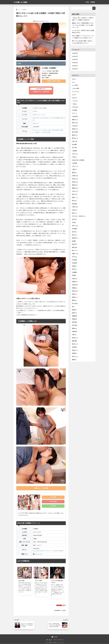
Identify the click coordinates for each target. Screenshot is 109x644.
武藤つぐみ (75, 254)
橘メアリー (75, 251)
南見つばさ (75, 123)
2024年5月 (75, 63)
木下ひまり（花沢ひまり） (79, 216)
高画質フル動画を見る (54, 81)
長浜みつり (75, 350)
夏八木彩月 (75, 132)
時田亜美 (74, 204)
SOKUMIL (53, 502)
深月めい (74, 269)
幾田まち (74, 173)
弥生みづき (75, 179)
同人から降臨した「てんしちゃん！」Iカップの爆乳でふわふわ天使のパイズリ (83, 37)
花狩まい (74, 335)
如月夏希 (74, 145)
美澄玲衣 (74, 319)
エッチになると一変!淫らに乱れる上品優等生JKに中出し (83, 32)
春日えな (74, 201)
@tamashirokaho (38, 554)
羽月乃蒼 (74, 325)
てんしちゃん (76, 92)
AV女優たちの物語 (21, 2)
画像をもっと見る (41, 488)
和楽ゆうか (75, 129)
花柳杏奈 (74, 332)
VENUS (35, 111)
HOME (87, 2)
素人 (73, 307)
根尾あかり (75, 238)
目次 (19, 63)
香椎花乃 (74, 353)
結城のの (74, 310)
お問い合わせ (49, 640)
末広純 (74, 223)
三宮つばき (75, 107)
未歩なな (74, 219)
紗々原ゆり (75, 304)
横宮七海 (74, 247)
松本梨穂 (74, 229)
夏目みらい (75, 135)
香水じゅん (75, 357)
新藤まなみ (75, 188)
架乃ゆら (74, 232)
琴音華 (74, 276)
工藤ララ (74, 170)
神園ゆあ (74, 288)
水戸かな (74, 257)
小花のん (74, 157)
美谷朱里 (74, 322)
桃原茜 (74, 241)
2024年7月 (75, 56)
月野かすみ (75, 207)
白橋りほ (74, 279)
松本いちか (75, 226)
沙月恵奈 (74, 260)
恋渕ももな (75, 182)
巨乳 (46, 132)
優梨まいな (75, 120)
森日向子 (74, 244)
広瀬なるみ (75, 176)
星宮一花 (74, 194)
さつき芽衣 (75, 85)
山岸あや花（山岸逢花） (79, 160)
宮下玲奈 (74, 148)
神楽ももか (75, 291)
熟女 (49, 132)
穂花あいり (75, 297)
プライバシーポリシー (59, 640)
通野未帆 (74, 341)
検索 (94, 8)
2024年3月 (75, 69)
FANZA (53, 497)
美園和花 (74, 316)
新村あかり (75, 185)
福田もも (74, 294)
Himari (74, 79)
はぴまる (74, 98)
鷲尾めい (74, 360)
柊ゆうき (74, 235)
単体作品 (57, 130)
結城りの (74, 313)
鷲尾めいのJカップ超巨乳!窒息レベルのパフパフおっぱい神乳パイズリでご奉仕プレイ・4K (83, 25)
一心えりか (75, 101)
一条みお (74, 104)
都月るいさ (75, 344)
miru (73, 82)
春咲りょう (75, 198)
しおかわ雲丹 (76, 88)
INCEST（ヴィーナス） (39, 115)
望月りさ (74, 213)
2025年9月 (75, 53)
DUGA (53, 506)
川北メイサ (75, 166)
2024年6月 (75, 60)
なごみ (74, 95)
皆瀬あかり (75, 282)
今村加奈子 (75, 117)
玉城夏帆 (36, 108)
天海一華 (74, 141)
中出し (45, 130)
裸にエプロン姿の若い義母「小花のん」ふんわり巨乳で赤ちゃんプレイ (83, 42)
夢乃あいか (75, 138)
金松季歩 (74, 347)
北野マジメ (36, 124)
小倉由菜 (74, 151)
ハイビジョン (39, 130)
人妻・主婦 (51, 130)
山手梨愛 (74, 163)
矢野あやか (75, 285)
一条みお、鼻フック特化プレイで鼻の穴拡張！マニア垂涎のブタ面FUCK (83, 19)
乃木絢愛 (74, 110)
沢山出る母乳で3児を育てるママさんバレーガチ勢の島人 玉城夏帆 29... (49, 551)
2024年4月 (75, 66)
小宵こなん (75, 154)
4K (34, 130)
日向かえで (75, 191)
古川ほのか (75, 126)
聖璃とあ (74, 328)
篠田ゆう (74, 300)
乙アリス (74, 113)
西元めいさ (75, 338)
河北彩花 (74, 263)
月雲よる (74, 210)
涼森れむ (74, 266)
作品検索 (93, 2)
